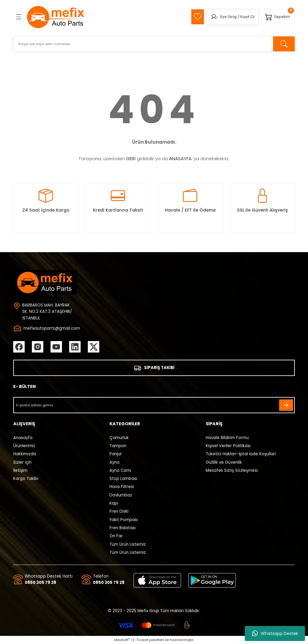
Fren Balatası (123, 528)
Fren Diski (119, 511)
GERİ (131, 159)
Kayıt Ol (247, 17)
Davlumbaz (121, 495)
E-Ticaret (140, 640)
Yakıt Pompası (124, 520)
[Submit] (286, 405)
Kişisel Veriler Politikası (228, 446)
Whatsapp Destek (275, 633)
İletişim (20, 470)
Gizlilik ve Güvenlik (224, 462)
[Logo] (56, 17)
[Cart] (278, 17)
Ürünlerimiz (24, 446)
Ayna (114, 462)
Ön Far (116, 536)
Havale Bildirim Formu (227, 438)
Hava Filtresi (122, 487)
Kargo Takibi (26, 479)
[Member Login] (214, 17)
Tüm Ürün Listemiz (128, 544)
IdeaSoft (122, 640)
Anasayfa (23, 438)
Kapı (114, 503)
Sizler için (22, 462)
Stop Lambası (123, 479)
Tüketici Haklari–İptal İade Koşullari (241, 454)
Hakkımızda (25, 454)
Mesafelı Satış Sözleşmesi (232, 470)
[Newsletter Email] (154, 405)
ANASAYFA (180, 159)
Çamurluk (119, 438)
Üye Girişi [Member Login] (228, 17)
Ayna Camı (120, 470)
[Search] (154, 44)
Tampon (118, 446)
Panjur (116, 454)
